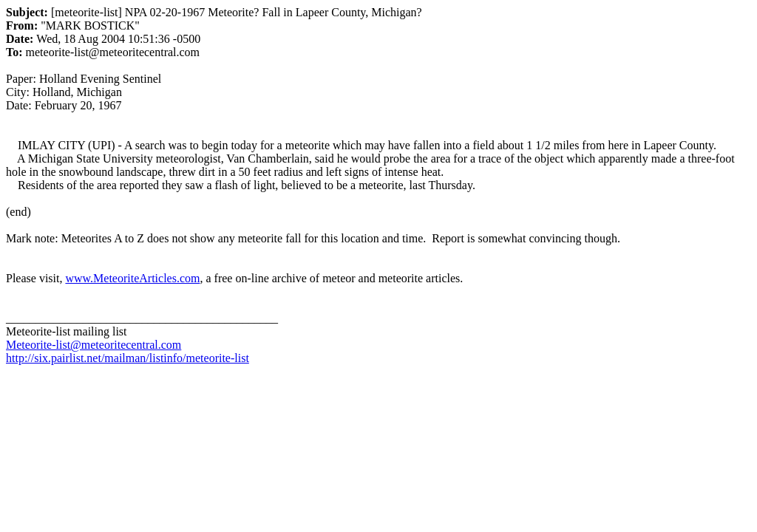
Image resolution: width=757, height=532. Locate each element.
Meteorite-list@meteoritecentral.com (94, 345)
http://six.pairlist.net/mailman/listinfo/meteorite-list (128, 358)
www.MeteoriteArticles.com (132, 278)
